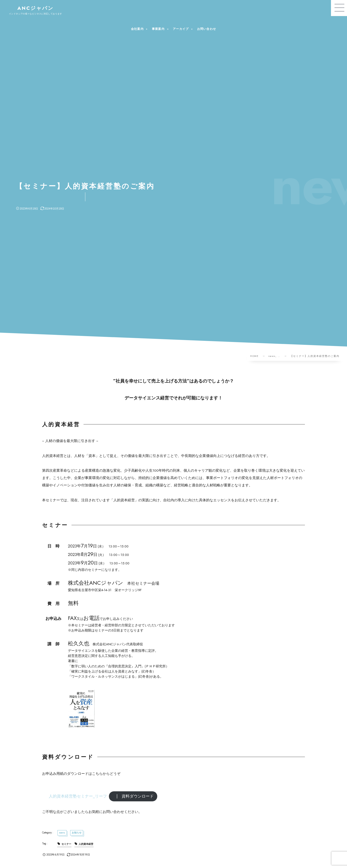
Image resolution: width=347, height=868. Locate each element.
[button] (339, 8)
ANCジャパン (36, 8)
